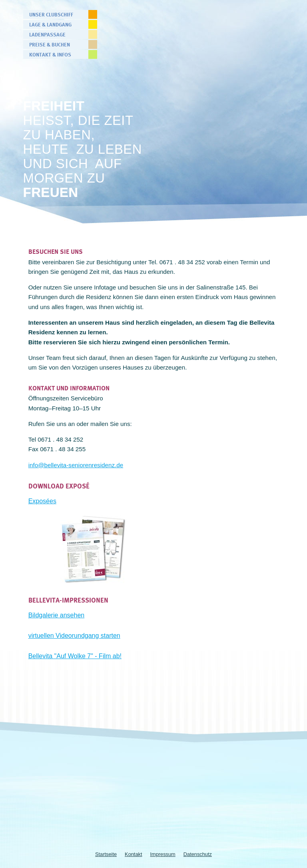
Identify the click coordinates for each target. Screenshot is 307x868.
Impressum (163, 854)
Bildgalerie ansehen (57, 615)
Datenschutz (198, 854)
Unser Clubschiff (51, 14)
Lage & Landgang (50, 24)
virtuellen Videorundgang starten (74, 636)
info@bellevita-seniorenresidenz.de (76, 465)
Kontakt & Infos (50, 54)
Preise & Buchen (50, 44)
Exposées (42, 501)
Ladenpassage (47, 34)
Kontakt (133, 854)
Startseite (106, 854)
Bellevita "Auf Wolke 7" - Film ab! (75, 656)
